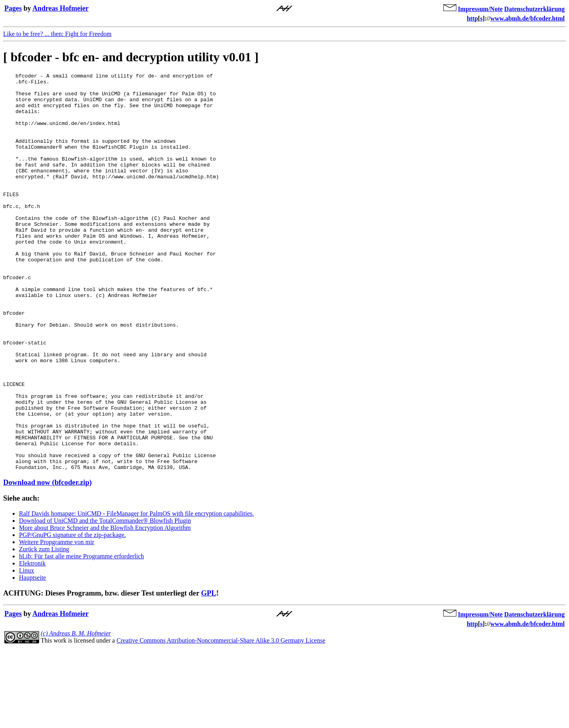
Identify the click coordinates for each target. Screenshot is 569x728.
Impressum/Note (480, 9)
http (472, 18)
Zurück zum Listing (44, 629)
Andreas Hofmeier (60, 8)
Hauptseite (32, 657)
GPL (209, 672)
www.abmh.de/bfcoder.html (528, 18)
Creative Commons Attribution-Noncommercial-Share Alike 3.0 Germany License (221, 720)
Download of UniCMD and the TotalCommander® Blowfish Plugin (105, 600)
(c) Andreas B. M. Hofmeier (76, 713)
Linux (26, 650)
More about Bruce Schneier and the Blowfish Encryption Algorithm (105, 607)
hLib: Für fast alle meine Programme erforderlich (81, 636)
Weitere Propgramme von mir (57, 621)
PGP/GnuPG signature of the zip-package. (73, 614)
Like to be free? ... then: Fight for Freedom (57, 34)
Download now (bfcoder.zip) (47, 562)
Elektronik (32, 643)
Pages (13, 8)
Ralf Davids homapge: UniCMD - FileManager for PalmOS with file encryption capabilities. (137, 593)
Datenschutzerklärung (534, 9)
